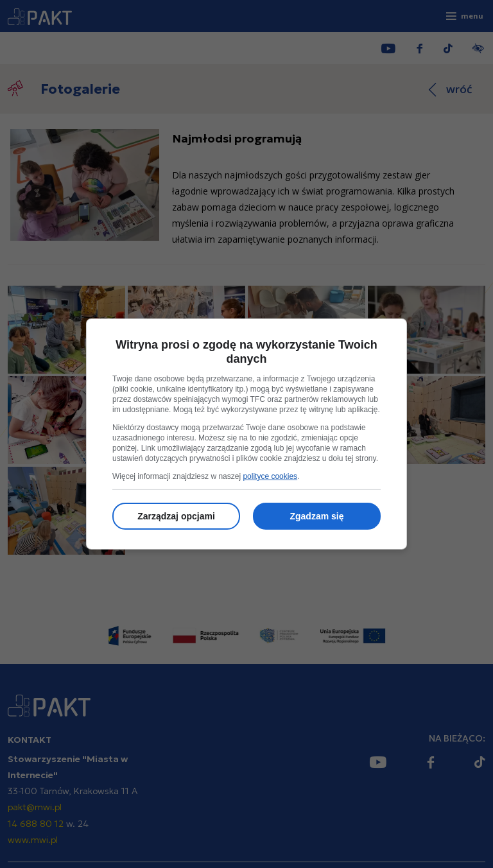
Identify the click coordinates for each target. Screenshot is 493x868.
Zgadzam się (316, 516)
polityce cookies (270, 476)
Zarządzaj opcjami (176, 516)
